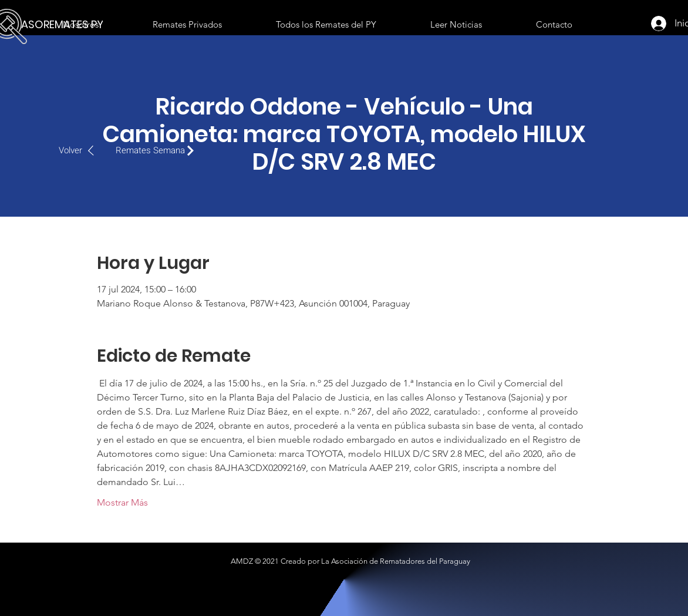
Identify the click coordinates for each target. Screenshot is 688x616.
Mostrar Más (122, 502)
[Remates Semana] (158, 150)
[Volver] (82, 150)
